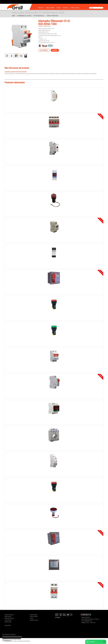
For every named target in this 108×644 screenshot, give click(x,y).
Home (13, 16)
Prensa (31, 618)
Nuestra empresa (34, 615)
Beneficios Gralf (8, 622)
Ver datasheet (44, 50)
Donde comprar (8, 616)
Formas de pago (8, 620)
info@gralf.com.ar (88, 621)
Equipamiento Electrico (24, 16)
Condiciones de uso (34, 620)
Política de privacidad (9, 618)
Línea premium (8, 625)
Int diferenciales (39, 16)
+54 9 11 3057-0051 (91, 623)
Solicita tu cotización (9, 615)
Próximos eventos (34, 616)
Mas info (55, 50)
